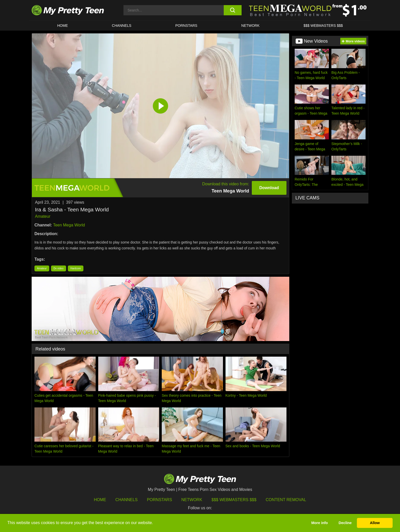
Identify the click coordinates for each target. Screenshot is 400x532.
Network (251, 26)
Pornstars (186, 26)
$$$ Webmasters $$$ (234, 500)
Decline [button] (345, 523)
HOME (62, 26)
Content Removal (286, 500)
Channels (126, 500)
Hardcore (76, 268)
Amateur (43, 216)
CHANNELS (122, 26)
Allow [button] (375, 523)
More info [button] (320, 523)
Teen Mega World (69, 225)
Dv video (59, 268)
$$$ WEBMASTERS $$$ (323, 26)
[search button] (233, 10)
